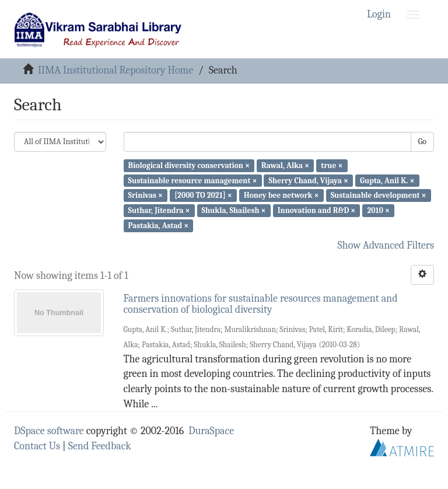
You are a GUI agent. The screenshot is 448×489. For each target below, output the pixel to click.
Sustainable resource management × (193, 180)
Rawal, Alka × (285, 165)
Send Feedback (100, 446)
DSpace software (49, 431)
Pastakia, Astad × (159, 226)
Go (422, 142)
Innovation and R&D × (317, 210)
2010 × (379, 210)
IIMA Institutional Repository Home (116, 70)
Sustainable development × (379, 195)
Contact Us (37, 446)
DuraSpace (211, 431)
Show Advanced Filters (386, 245)
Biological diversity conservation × (189, 165)
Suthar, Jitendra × (159, 210)
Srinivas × (146, 195)
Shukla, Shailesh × (234, 210)
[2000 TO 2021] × (203, 195)
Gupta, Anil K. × (387, 180)
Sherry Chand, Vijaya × (309, 180)
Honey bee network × (281, 195)
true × (332, 165)
